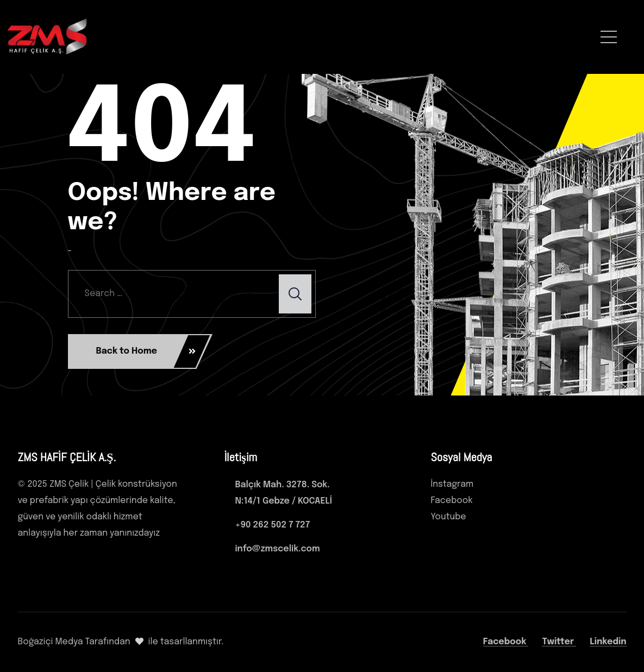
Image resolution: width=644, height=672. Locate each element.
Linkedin (608, 642)
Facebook (506, 642)
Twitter (559, 642)
